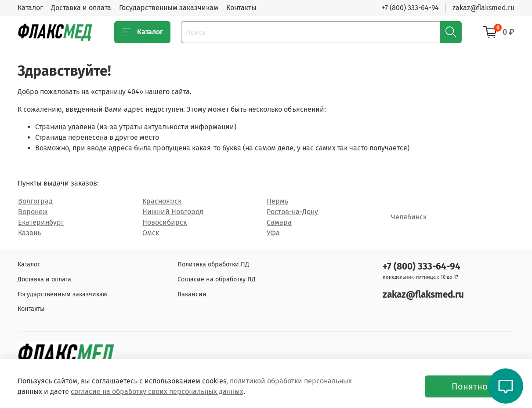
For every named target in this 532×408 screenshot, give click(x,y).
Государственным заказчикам (169, 8)
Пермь (277, 201)
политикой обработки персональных (291, 381)
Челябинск (409, 217)
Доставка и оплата (81, 8)
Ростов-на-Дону (292, 212)
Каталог (30, 8)
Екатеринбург (41, 222)
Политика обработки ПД (213, 264)
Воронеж (33, 212)
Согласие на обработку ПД (217, 279)
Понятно (470, 386)
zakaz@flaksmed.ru (483, 8)
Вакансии (192, 294)
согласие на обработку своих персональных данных (157, 392)
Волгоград (35, 201)
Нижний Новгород (173, 212)
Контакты (241, 8)
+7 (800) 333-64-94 (410, 8)
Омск (151, 233)
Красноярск (162, 201)
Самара (279, 222)
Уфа (273, 233)
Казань (29, 233)
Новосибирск (165, 222)
